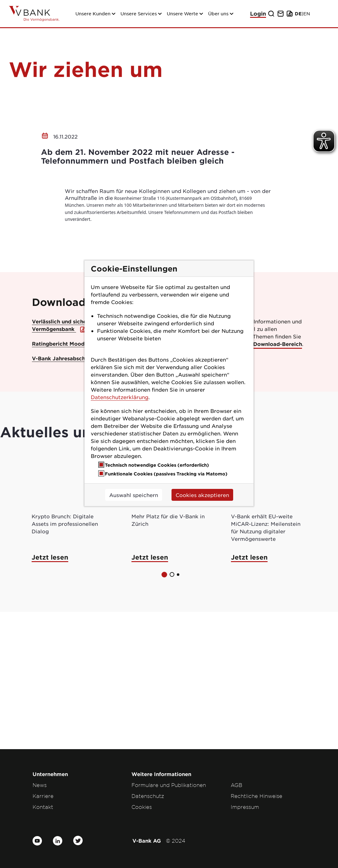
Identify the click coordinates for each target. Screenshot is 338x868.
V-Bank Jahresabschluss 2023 (72, 495)
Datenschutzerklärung (120, 397)
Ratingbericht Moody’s (63, 481)
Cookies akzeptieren (202, 495)
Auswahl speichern (134, 495)
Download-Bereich (278, 481)
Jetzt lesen (50, 694)
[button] (164, 712)
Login (258, 14)
